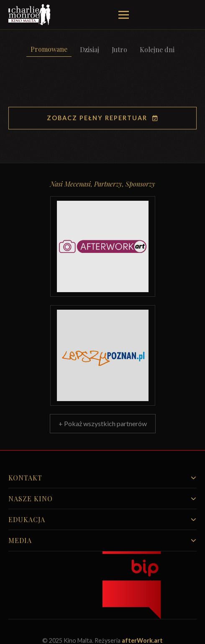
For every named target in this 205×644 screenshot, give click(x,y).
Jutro (119, 49)
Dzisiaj (90, 49)
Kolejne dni (157, 49)
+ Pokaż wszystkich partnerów (103, 423)
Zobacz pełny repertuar (103, 118)
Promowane (49, 49)
